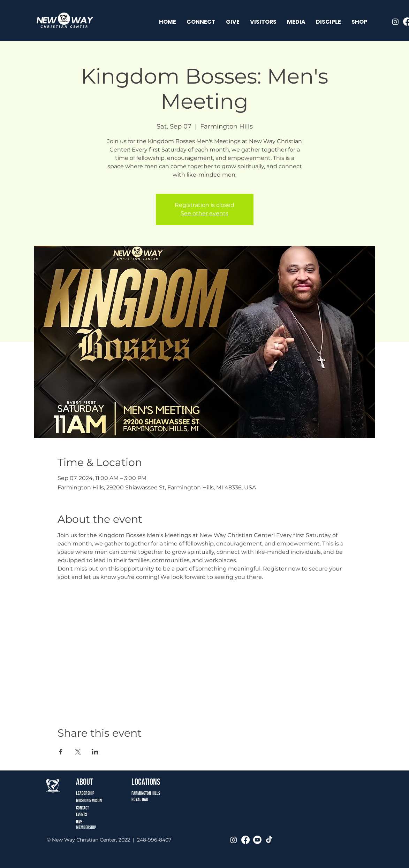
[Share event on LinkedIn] (95, 752)
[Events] (89, 815)
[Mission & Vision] (96, 801)
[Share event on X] (78, 752)
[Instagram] (395, 22)
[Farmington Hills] (200, 793)
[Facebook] (245, 840)
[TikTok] (269, 840)
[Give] (89, 822)
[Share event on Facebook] (61, 752)
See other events (204, 213)
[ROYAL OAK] (151, 800)
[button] (201, 22)
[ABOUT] (89, 782)
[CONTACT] (89, 808)
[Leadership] (89, 793)
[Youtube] (257, 840)
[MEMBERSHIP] (89, 827)
